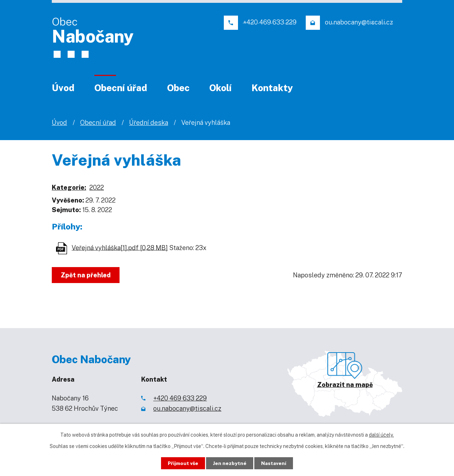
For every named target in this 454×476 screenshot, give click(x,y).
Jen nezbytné (230, 463)
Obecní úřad (121, 88)
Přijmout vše (181, 463)
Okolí (220, 88)
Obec (178, 88)
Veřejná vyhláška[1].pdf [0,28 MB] (120, 247)
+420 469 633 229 (180, 398)
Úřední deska (149, 123)
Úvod (63, 88)
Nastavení (276, 463)
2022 (97, 187)
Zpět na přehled (86, 275)
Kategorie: (69, 187)
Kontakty (272, 88)
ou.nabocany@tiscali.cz (187, 408)
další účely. (381, 435)
